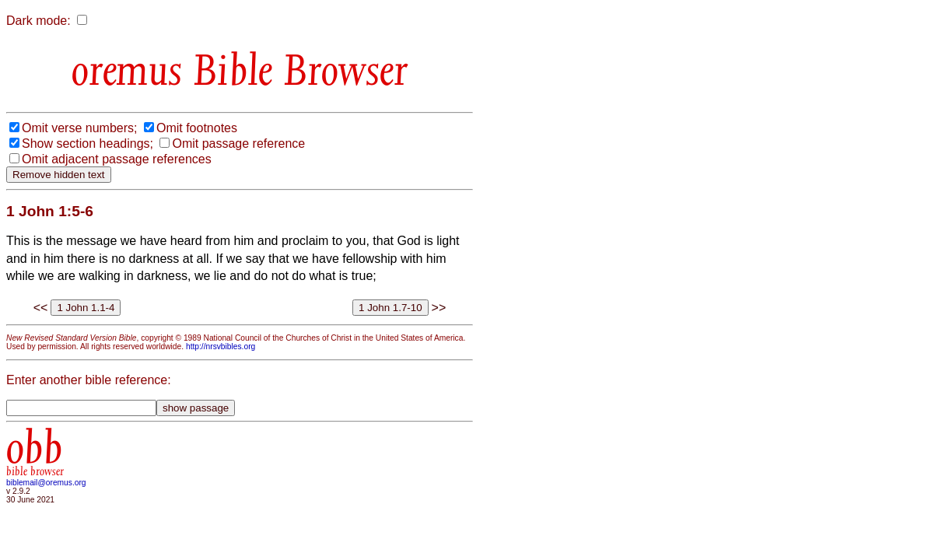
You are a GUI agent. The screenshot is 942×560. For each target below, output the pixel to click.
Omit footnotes (197, 128)
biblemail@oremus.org (46, 483)
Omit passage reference (238, 143)
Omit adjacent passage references (117, 159)
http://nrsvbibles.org (221, 346)
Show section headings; (88, 143)
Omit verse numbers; (79, 128)
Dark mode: (39, 21)
